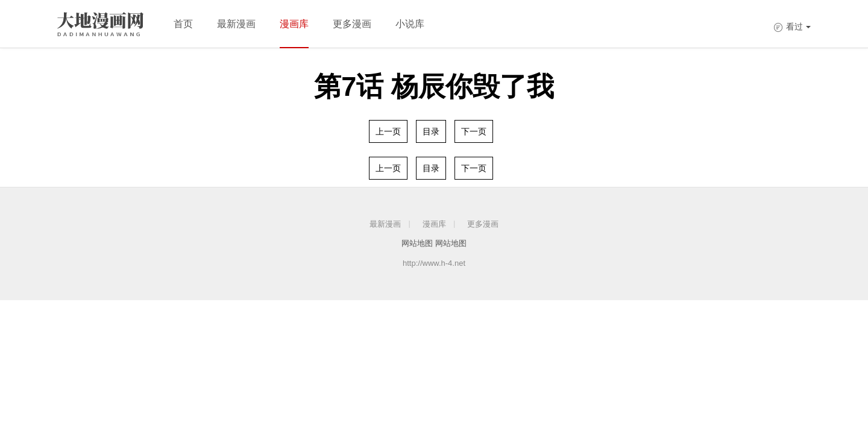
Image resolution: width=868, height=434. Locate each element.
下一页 (474, 131)
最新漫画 (236, 24)
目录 (431, 131)
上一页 (388, 131)
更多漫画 (352, 24)
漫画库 (294, 24)
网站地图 (417, 243)
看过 (792, 27)
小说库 (410, 24)
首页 (183, 24)
